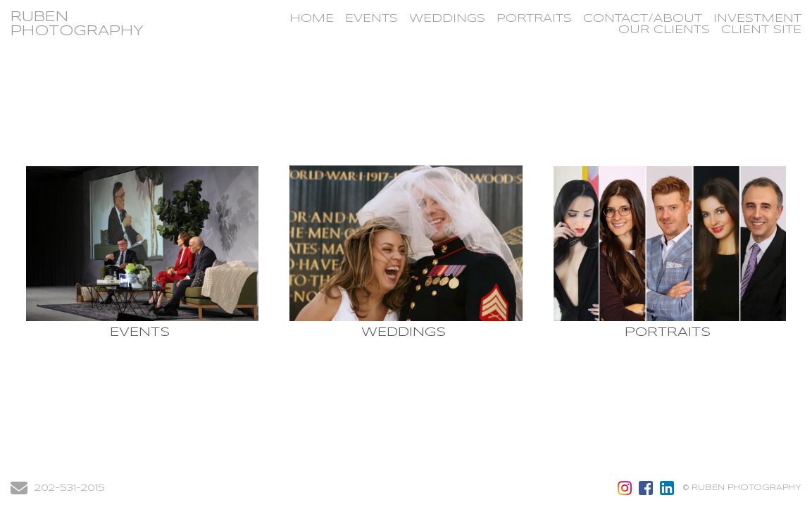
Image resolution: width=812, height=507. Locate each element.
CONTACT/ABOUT (643, 19)
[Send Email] (19, 492)
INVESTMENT (757, 19)
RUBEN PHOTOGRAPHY (77, 24)
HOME (312, 19)
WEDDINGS (447, 19)
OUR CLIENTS (664, 30)
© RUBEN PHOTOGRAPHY (742, 488)
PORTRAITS (534, 19)
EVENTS (371, 19)
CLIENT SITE (761, 30)
